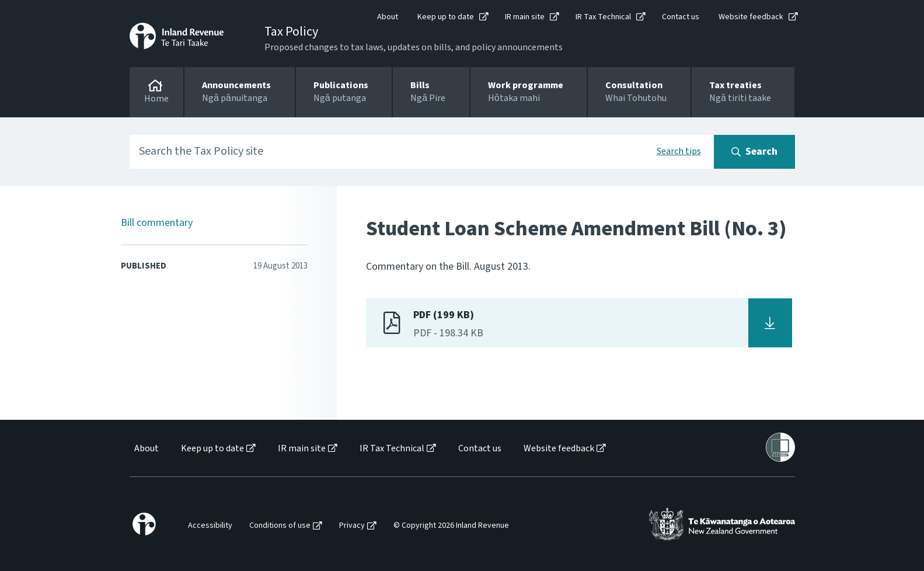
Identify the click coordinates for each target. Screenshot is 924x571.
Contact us (681, 17)
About (388, 17)
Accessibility (210, 526)
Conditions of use (280, 526)
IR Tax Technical (603, 17)
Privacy (352, 526)
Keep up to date (446, 17)
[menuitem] (146, 449)
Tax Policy (291, 32)
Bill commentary (157, 223)
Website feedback (751, 17)
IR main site (525, 17)
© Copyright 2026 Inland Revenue (451, 526)
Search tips (679, 151)
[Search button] (754, 152)
